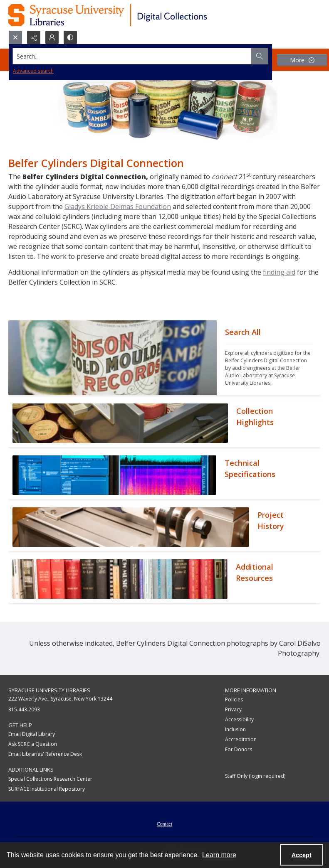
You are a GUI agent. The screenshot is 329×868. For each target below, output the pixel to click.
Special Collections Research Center (50, 779)
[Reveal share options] (34, 37)
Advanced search (33, 71)
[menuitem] (164, 823)
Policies (234, 700)
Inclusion (235, 729)
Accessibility (239, 719)
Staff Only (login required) (255, 776)
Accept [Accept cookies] (302, 855)
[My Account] (52, 37)
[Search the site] (132, 56)
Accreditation (241, 739)
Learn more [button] (219, 855)
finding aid (279, 272)
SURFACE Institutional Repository (47, 789)
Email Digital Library (32, 734)
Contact (164, 824)
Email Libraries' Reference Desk (45, 754)
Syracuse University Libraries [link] (49, 690)
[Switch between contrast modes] (70, 37)
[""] (269, 358)
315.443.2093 (24, 709)
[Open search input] (15, 37)
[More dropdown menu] (302, 60)
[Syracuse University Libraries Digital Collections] (132, 15)
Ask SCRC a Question (33, 744)
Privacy (233, 709)
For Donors (239, 749)
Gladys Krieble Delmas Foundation (118, 207)
